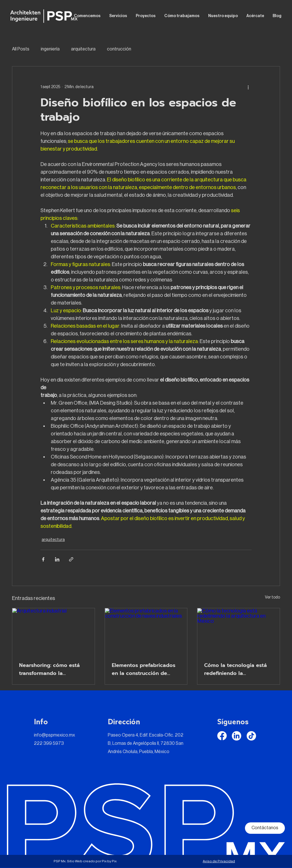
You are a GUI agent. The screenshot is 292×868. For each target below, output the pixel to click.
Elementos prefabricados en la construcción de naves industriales (144, 669)
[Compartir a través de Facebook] (43, 559)
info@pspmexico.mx (54, 735)
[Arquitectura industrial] (53, 631)
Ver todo (272, 597)
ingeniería (50, 49)
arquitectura (83, 49)
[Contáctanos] (265, 828)
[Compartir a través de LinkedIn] (57, 559)
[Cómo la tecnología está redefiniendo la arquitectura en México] (239, 631)
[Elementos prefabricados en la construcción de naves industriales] (146, 631)
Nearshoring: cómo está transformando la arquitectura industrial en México (51, 669)
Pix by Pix (109, 861)
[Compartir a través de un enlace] (71, 559)
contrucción (119, 49)
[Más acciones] (248, 87)
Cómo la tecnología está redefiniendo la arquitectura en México (236, 669)
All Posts (21, 49)
